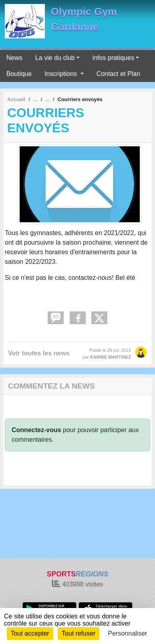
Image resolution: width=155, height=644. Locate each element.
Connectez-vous (36, 430)
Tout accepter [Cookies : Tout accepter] (30, 633)
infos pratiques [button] (113, 58)
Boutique (19, 74)
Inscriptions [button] (61, 74)
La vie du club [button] (55, 58)
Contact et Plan (118, 74)
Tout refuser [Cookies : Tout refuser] (79, 633)
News (14, 58)
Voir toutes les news (39, 353)
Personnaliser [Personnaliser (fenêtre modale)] (128, 633)
